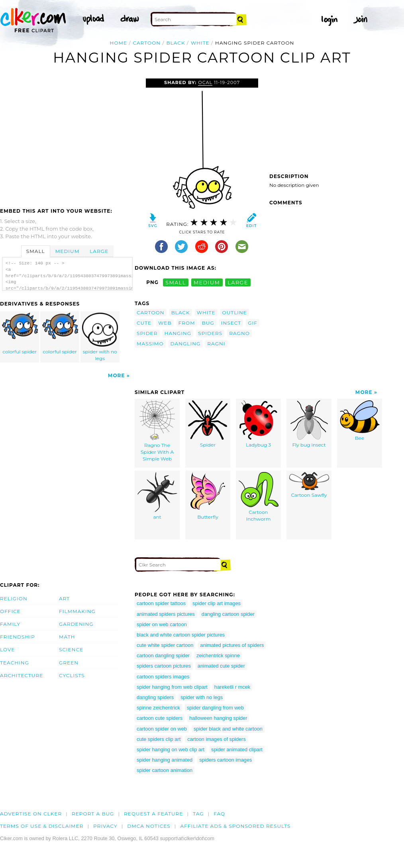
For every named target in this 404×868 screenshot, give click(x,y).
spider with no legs (100, 337)
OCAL (205, 82)
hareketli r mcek (232, 687)
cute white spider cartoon (165, 645)
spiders (210, 333)
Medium (67, 251)
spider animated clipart (237, 749)
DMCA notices (149, 826)
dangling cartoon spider (228, 614)
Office (10, 611)
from (187, 323)
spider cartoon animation (165, 770)
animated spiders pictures (166, 614)
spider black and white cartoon (228, 729)
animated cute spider (221, 666)
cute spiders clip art (159, 739)
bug (208, 323)
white (200, 43)
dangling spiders (155, 697)
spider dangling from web (215, 708)
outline (235, 313)
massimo (150, 344)
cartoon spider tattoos (161, 603)
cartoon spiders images (163, 677)
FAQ (219, 814)
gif (253, 323)
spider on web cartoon (162, 624)
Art (64, 599)
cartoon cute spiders (160, 718)
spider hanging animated (165, 760)
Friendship (18, 637)
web (165, 323)
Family (10, 624)
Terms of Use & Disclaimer (42, 826)
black (176, 43)
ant (157, 496)
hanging (178, 333)
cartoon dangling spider (163, 655)
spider (147, 333)
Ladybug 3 (258, 424)
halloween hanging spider (218, 718)
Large (99, 251)
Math (67, 637)
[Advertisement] (67, 138)
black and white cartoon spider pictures (181, 635)
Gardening (76, 624)
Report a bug (93, 814)
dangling (186, 344)
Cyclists (72, 675)
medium (207, 282)
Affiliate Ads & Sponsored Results (235, 826)
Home (119, 43)
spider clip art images (217, 603)
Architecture (22, 675)
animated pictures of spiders (232, 645)
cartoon (147, 43)
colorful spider (20, 334)
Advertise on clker (31, 814)
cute (144, 323)
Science (71, 650)
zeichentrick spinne (218, 655)
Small (36, 251)
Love (7, 650)
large (238, 282)
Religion (14, 599)
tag (198, 814)
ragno (239, 333)
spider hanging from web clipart (172, 687)
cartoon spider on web (162, 729)
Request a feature (153, 814)
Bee (360, 421)
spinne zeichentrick (158, 708)
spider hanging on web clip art (171, 749)
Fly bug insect (309, 424)
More (117, 375)
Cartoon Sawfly (309, 485)
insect (231, 323)
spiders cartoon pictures (164, 666)
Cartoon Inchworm (259, 497)
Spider (208, 424)
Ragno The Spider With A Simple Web (157, 431)
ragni (216, 344)
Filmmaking (77, 611)
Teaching (15, 663)
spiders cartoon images (226, 760)
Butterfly (208, 496)
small (176, 282)
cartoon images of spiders (217, 739)
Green (69, 663)
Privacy (105, 826)
